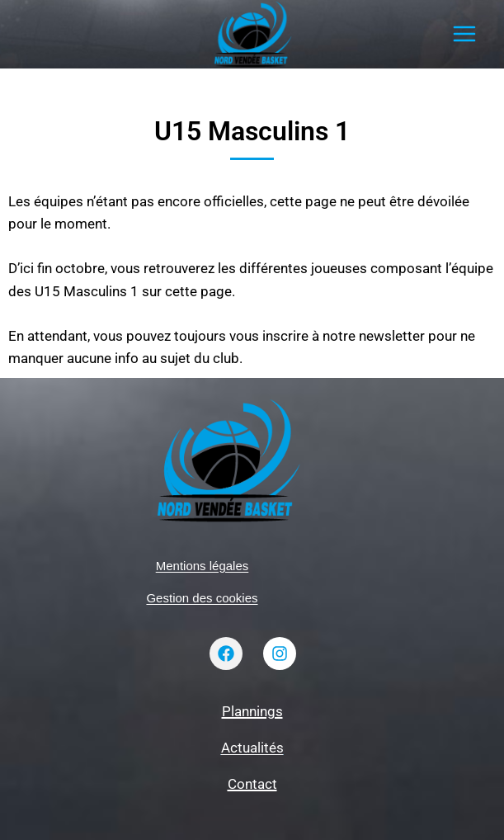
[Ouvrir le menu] (464, 34)
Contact (252, 784)
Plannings (252, 711)
